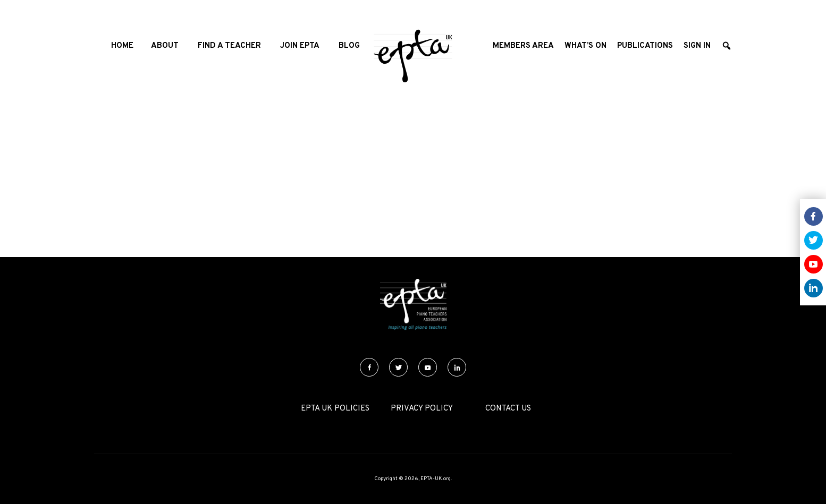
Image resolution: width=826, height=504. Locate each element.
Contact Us (508, 409)
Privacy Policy (422, 409)
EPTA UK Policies (335, 409)
